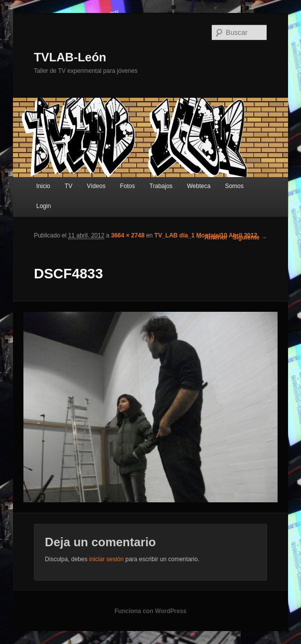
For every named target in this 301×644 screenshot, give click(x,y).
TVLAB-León (70, 57)
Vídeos (96, 186)
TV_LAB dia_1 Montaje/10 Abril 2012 (206, 235)
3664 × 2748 (128, 235)
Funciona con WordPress (150, 611)
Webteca (199, 186)
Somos (234, 186)
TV (69, 186)
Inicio (43, 186)
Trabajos (161, 186)
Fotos (128, 186)
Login (44, 206)
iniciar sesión (106, 559)
